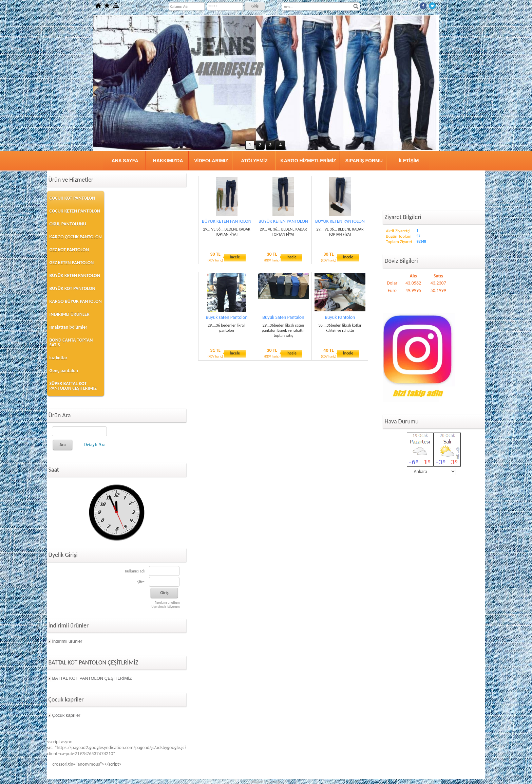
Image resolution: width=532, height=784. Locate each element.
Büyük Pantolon (340, 317)
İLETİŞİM (409, 161)
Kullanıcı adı (135, 571)
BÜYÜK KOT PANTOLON (72, 288)
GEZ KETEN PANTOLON (72, 263)
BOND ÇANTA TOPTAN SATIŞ (71, 342)
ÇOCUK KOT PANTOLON (72, 198)
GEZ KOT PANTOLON (69, 250)
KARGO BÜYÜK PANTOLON (76, 301)
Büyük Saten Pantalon (283, 317)
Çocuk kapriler (66, 715)
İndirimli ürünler (67, 641)
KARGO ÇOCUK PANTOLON (76, 237)
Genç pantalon (64, 371)
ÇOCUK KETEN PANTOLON (75, 211)
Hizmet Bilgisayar (266, 781)
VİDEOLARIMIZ (211, 161)
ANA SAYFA (125, 161)
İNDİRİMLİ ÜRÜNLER (70, 314)
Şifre (141, 582)
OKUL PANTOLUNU (68, 224)
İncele (235, 257)
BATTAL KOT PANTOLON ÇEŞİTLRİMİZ (92, 678)
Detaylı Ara (94, 445)
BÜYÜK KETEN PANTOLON (75, 276)
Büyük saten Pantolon (226, 317)
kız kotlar (59, 358)
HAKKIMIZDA (168, 161)
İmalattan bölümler (69, 327)
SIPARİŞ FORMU (364, 161)
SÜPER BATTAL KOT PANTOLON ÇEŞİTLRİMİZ (73, 386)
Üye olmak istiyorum (165, 607)
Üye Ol (141, 6)
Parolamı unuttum (167, 603)
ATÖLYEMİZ (254, 161)
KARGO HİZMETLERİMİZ (308, 161)
